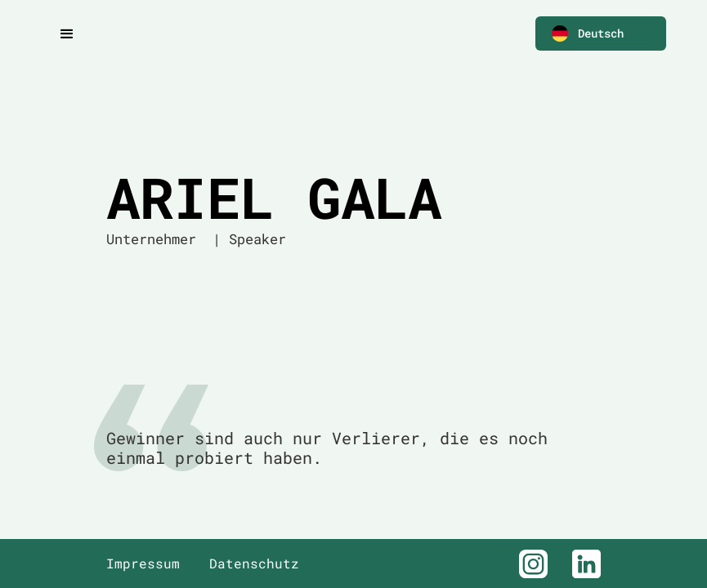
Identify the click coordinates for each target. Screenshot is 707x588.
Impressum (143, 563)
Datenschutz (254, 563)
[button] (601, 33)
